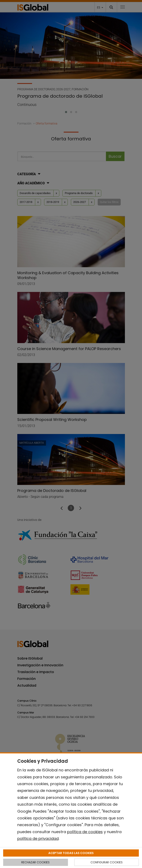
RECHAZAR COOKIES (35, 862)
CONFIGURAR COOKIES (107, 862)
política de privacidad (38, 839)
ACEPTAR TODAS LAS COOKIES (71, 853)
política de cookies (85, 832)
